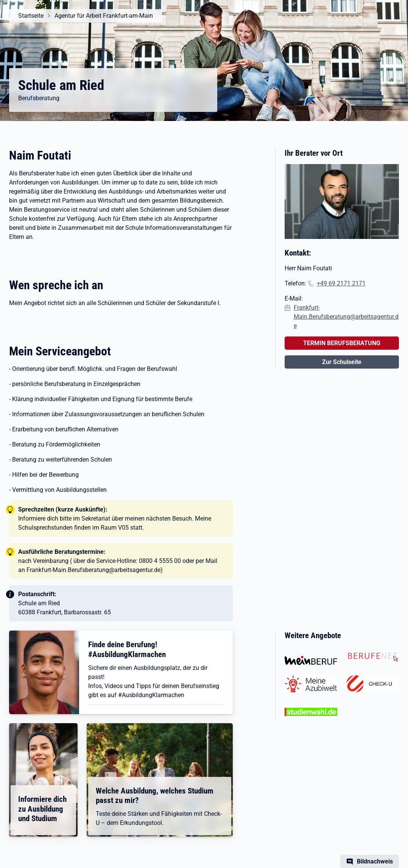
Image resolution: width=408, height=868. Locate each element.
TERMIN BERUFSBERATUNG (342, 343)
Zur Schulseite (342, 362)
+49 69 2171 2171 (341, 283)
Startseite (31, 16)
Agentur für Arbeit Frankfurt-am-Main (104, 16)
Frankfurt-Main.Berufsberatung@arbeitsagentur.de (346, 317)
